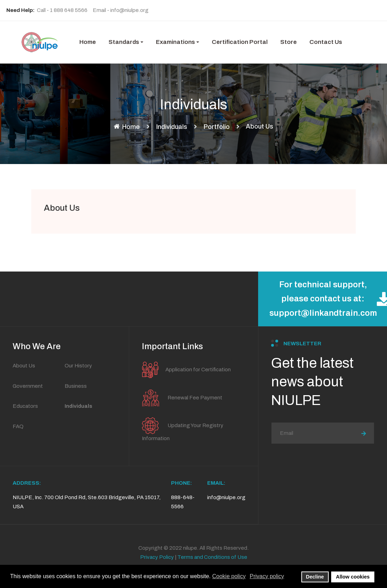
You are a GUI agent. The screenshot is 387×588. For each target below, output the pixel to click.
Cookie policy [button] (229, 576)
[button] (126, 42)
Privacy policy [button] (267, 576)
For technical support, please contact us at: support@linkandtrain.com (328, 299)
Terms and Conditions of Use (212, 557)
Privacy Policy (157, 557)
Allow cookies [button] (353, 577)
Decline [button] (315, 577)
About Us (62, 208)
